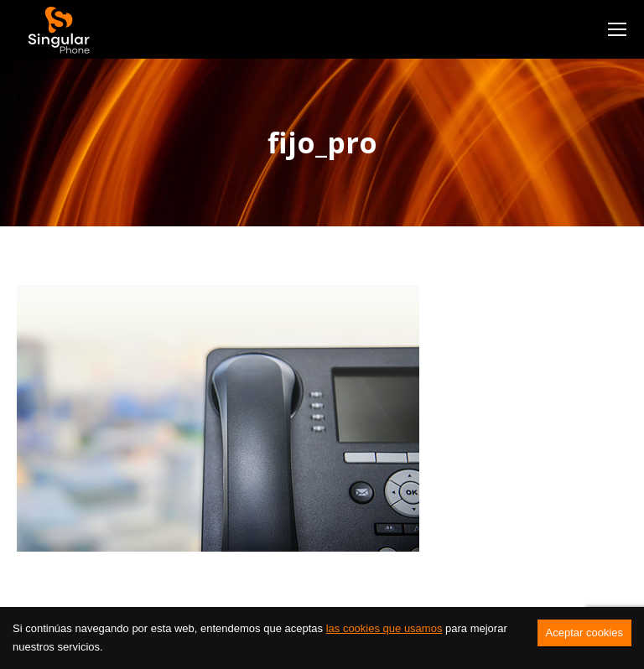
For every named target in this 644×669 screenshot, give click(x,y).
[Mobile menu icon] (617, 29)
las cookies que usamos (384, 628)
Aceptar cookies (585, 633)
